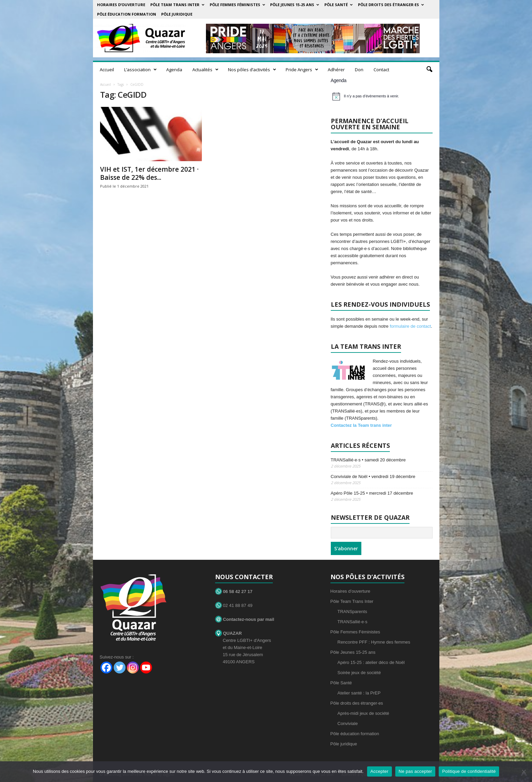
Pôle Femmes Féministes (237, 5)
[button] (429, 70)
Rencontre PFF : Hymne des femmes (374, 642)
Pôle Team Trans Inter (177, 5)
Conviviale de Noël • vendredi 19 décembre (373, 476)
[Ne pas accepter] (524, 771)
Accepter (379, 771)
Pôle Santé (338, 5)
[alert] (383, 96)
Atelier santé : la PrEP (359, 693)
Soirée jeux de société (359, 673)
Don (359, 70)
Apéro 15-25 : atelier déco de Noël (371, 662)
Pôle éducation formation (127, 14)
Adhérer (336, 70)
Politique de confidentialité (469, 771)
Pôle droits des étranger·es (391, 5)
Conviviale (348, 723)
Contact (381, 70)
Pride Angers (302, 70)
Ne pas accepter (415, 771)
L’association (140, 70)
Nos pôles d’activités (252, 70)
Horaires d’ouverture (121, 5)
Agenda (174, 70)
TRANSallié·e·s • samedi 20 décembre (368, 460)
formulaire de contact (410, 326)
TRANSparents (352, 612)
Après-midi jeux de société (363, 713)
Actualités (205, 70)
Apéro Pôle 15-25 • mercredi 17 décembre (372, 493)
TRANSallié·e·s (353, 622)
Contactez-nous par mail (245, 619)
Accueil (107, 70)
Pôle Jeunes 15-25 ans (294, 5)
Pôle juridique (177, 14)
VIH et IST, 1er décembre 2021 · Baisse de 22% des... (149, 173)
